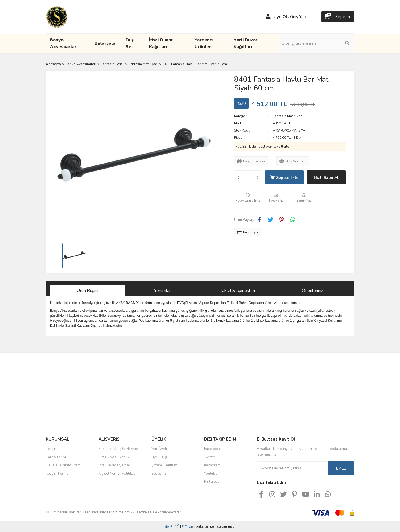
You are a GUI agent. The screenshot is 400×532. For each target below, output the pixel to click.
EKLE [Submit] (341, 468)
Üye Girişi (159, 457)
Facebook (212, 449)
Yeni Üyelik (160, 449)
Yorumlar (162, 291)
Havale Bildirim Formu (64, 465)
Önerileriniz (312, 291)
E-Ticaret (188, 527)
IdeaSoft (171, 527)
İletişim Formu (57, 474)
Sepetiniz (159, 474)
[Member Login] (268, 17)
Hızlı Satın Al (326, 178)
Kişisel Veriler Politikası (117, 474)
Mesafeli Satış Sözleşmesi (120, 449)
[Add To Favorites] (248, 200)
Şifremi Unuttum (164, 465)
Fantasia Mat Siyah (287, 116)
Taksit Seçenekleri (237, 291)
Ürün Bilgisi (87, 291)
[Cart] (338, 17)
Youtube (211, 474)
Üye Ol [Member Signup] (281, 17)
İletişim (52, 449)
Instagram (212, 465)
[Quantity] (248, 177)
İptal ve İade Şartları (115, 465)
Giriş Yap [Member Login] (298, 17)
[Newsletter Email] (292, 468)
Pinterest (211, 482)
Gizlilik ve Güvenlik (114, 457)
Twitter (210, 457)
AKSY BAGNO (284, 123)
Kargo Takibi (56, 457)
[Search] (317, 43)
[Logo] (57, 16)
